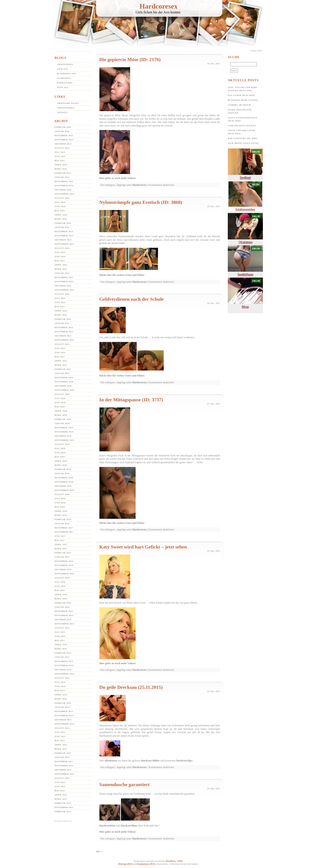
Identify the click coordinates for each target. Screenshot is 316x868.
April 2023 (61, 265)
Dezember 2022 (64, 277)
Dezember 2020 (64, 378)
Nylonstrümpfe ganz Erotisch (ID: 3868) (141, 202)
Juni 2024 (60, 206)
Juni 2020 (60, 403)
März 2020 (61, 415)
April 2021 (61, 361)
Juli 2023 (60, 252)
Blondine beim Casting (243, 100)
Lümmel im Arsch (239, 105)
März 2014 (61, 699)
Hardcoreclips (184, 761)
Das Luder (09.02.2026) (241, 95)
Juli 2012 (60, 782)
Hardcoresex (159, 6)
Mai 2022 (60, 307)
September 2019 (65, 440)
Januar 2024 (62, 227)
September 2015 (65, 624)
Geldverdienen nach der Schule (132, 299)
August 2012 (62, 778)
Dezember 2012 (64, 761)
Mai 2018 (60, 507)
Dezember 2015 (64, 611)
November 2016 (64, 565)
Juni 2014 (60, 686)
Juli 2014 (60, 682)
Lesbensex (64, 78)
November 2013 (64, 716)
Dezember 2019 (64, 428)
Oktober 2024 (63, 190)
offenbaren (111, 761)
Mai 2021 (60, 357)
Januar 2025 (62, 177)
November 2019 (64, 432)
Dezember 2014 (64, 661)
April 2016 (61, 595)
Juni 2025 (60, 156)
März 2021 (61, 365)
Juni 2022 (60, 302)
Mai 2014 (60, 691)
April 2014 (61, 695)
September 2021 (65, 340)
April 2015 (61, 645)
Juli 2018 (60, 499)
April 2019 (61, 461)
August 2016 (62, 578)
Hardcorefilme (129, 826)
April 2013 (61, 745)
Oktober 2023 (63, 240)
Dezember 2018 (64, 478)
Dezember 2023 (64, 231)
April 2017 (61, 544)
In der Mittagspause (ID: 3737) (131, 400)
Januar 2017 (62, 557)
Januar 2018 (62, 524)
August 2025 (62, 148)
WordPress (171, 861)
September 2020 (65, 390)
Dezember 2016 (64, 561)
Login (253, 51)
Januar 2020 (62, 423)
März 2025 (61, 169)
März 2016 (61, 599)
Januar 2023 (62, 273)
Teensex (62, 112)
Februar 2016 (63, 603)
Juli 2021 (60, 348)
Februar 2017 (63, 553)
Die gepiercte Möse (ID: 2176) (130, 59)
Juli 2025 (60, 152)
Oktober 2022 (63, 286)
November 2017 (64, 532)
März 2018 (61, 515)
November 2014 (64, 665)
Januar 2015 (62, 657)
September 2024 (65, 194)
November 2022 (64, 282)
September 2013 (65, 724)
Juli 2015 (60, 632)
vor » (99, 851)
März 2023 (61, 269)
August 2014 (62, 678)
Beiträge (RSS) (126, 864)
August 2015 (62, 628)
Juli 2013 (60, 732)
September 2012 (65, 774)
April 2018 (61, 511)
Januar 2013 (62, 757)
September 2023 (65, 244)
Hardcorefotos (108, 826)
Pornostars (65, 83)
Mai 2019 (60, 457)
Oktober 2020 (63, 386)
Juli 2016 (60, 582)
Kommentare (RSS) (146, 864)
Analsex (63, 69)
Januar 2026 (62, 131)
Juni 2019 (60, 453)
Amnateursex (66, 108)
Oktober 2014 (63, 670)
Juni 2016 (60, 586)
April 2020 (61, 411)
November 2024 (64, 186)
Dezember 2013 (64, 711)
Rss (260, 51)
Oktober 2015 (63, 620)
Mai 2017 (60, 540)
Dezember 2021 (64, 327)
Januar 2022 (62, 323)
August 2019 (62, 444)
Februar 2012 (63, 803)
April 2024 (61, 215)
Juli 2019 (60, 448)
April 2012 (61, 795)
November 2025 (64, 140)
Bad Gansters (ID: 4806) (243, 138)
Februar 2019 (63, 469)
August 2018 (62, 494)
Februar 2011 (63, 812)
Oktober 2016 (63, 570)
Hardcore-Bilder (150, 761)
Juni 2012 (60, 787)
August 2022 (62, 294)
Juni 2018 (60, 503)
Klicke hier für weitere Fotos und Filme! (122, 275)
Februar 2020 (63, 419)
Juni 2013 (60, 736)
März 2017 (61, 549)
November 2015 (64, 615)
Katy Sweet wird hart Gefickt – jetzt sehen (143, 547)
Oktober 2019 (63, 436)
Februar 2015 (63, 653)
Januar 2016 (62, 607)
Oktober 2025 (63, 144)
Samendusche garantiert (125, 784)
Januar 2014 (62, 707)
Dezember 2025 (64, 136)
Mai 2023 (60, 261)
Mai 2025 (60, 161)
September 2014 (65, 674)
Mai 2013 (60, 741)
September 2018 (65, 490)
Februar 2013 (63, 753)
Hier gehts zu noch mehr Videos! (118, 178)
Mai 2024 (60, 211)
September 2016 (65, 574)
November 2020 (64, 382)
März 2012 (61, 799)
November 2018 (64, 482)
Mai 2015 (60, 640)
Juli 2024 (60, 202)
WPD (180, 861)
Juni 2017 (60, 536)
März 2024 (61, 219)
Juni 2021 (60, 353)
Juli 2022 (60, 298)
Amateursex (65, 64)
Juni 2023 (60, 257)
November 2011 (64, 807)
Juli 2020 (60, 398)
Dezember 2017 (64, 528)
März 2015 (61, 649)
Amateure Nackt (68, 103)
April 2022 (61, 311)
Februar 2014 (63, 703)
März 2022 (61, 315)
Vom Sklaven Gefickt (242, 126)
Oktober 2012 (63, 770)
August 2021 (62, 344)
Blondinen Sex (67, 74)
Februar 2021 (63, 369)
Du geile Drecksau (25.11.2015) (131, 687)
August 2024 (62, 198)
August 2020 (62, 394)
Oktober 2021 (63, 336)
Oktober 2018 (63, 486)
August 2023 (62, 248)
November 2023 (64, 236)
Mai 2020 (60, 407)
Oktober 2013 (63, 720)
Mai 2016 (60, 590)
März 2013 (61, 749)
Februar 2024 (63, 223)
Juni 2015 (60, 636)
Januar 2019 (62, 474)
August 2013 (62, 728)
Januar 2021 (62, 373)
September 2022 (65, 290)
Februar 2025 (63, 173)
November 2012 (64, 766)
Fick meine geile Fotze (243, 143)
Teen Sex (63, 87)
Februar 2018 (63, 519)
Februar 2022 (63, 319)
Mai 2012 (60, 791)
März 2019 (61, 465)
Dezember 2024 (64, 181)
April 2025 (61, 165)
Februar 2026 (63, 127)
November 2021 (64, 332)
